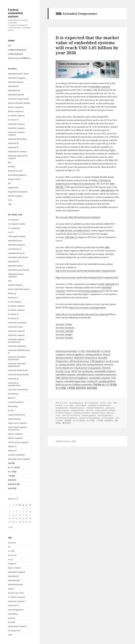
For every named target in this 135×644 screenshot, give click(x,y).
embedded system (85, 374)
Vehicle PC (12, 446)
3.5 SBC (81, 351)
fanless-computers (16, 107)
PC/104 (11, 410)
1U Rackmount (93, 403)
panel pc (12, 618)
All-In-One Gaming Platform (90, 364)
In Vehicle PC (13, 314)
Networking (13, 406)
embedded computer (66, 374)
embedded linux (15, 249)
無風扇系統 (12, 480)
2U (9, 547)
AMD (110, 403)
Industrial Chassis (98, 413)
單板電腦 (11, 463)
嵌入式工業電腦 (14, 467)
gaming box (110, 408)
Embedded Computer (17, 245)
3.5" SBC (11, 551)
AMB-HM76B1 (107, 190)
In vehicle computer (16, 116)
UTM (10, 635)
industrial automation (17, 323)
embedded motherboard (18, 257)
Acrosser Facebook (65, 328)
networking (13, 614)
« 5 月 (10, 527)
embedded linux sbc (16, 253)
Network (12, 167)
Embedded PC (14, 86)
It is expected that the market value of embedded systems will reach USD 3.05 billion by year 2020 (87, 45)
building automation (82, 385)
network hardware (16, 402)
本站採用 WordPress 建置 (66, 441)
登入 (10, 46)
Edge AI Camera (14, 568)
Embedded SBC (14, 90)
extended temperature (106, 374)
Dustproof (12, 564)
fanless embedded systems (19, 103)
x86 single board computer (19, 459)
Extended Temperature (95, 408)
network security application (67, 418)
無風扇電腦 (12, 488)
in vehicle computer (16, 306)
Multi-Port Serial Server (86, 358)
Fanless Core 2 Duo (16, 593)
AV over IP (12, 555)
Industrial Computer (17, 601)
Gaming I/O (93, 381)
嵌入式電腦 (12, 472)
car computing (14, 228)
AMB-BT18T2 (84, 231)
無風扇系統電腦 (14, 484)
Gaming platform (94, 354)
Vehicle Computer (15, 434)
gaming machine (67, 364)
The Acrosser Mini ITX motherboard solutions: (78, 217)
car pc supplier (81, 405)
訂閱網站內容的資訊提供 (17, 50)
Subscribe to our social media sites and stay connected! (82, 314)
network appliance (16, 610)
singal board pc (14, 419)
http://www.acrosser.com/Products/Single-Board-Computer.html (87, 277)
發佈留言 (68, 423)
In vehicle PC (13, 120)
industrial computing (17, 346)
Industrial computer (16, 124)
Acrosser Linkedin (64, 331)
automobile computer (105, 371)
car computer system (17, 224)
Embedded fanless (16, 82)
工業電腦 (11, 476)
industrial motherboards (18, 374)
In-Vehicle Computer (17, 597)
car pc (10, 559)
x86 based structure (79, 361)
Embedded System (16, 266)
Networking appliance (17, 175)
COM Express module (17, 236)
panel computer (108, 418)
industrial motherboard (18, 370)
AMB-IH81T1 (71, 237)
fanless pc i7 (13, 297)
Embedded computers (17, 78)
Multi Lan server (64, 385)
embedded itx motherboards (99, 405)
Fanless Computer (15, 285)
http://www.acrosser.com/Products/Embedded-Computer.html (86, 271)
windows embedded (16, 455)
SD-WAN (12, 622)
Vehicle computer (15, 196)
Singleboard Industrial (18, 192)
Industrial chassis (16, 327)
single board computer (17, 423)
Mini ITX (12, 398)
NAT (10, 162)
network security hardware (90, 418)
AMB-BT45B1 (66, 231)
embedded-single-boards (18, 99)
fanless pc (12, 293)
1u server (12, 543)
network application (105, 415)
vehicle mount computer (18, 442)
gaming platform (107, 381)
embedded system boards (19, 270)
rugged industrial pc (17, 415)
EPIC (10, 281)
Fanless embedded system (15, 13)
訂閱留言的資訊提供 (16, 54)
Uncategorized (14, 631)
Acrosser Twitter (64, 324)
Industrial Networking (17, 139)
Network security (15, 171)
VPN (10, 204)
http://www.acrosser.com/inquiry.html (87, 308)
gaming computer (62, 410)
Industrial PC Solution (17, 152)
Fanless (11, 589)
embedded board (15, 241)
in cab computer (15, 302)
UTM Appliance (98, 361)
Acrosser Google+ (64, 334)
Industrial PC (14, 143)
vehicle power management (87, 368)
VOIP (10, 200)
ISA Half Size (13, 394)
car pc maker (69, 405)
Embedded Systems (16, 95)
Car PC (11, 232)
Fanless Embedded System (19, 289)
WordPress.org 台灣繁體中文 (19, 58)
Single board (13, 188)
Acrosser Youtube (64, 338)
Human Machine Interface (105, 410)
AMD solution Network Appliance (72, 378)
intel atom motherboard (18, 390)
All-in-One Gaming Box (83, 371)
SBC (10, 183)
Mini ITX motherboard (84, 184)
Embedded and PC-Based (18, 74)
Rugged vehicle (14, 179)
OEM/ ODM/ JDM (107, 284)
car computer (14, 220)
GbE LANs (90, 410)
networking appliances (91, 291)
